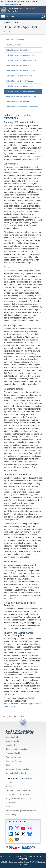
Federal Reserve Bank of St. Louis (20, 86)
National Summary (13, 45)
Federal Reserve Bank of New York (20, 55)
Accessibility (11, 815)
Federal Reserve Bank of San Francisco (22, 107)
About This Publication (15, 40)
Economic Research (14, 761)
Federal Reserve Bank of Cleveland (20, 65)
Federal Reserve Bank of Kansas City (21, 96)
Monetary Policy (12, 745)
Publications (11, 787)
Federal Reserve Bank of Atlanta (19, 76)
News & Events (12, 741)
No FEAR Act (11, 803)
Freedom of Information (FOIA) (19, 791)
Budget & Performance (15, 799)
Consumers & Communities (17, 769)
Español (9, 807)
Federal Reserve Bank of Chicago (19, 81)
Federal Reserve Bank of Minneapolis (21, 91)
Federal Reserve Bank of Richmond (20, 71)
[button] (4, 10)
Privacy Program (29, 811)
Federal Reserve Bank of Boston (19, 50)
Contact (9, 783)
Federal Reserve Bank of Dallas (19, 102)
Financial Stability (13, 753)
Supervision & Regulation (16, 749)
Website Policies (13, 811)
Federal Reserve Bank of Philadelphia (21, 60)
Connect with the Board (16, 773)
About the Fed (12, 737)
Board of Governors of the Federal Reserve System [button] (21, 10)
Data (8, 765)
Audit (29, 799)
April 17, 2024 (12, 22)
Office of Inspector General (17, 795)
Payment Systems (13, 757)
